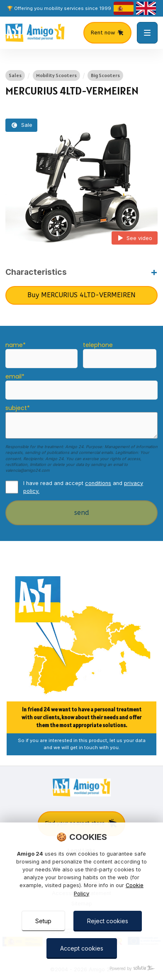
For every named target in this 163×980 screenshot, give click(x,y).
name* (16, 345)
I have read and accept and (83, 487)
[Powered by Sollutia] (81, 969)
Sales (15, 75)
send (82, 513)
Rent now (107, 33)
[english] (146, 8)
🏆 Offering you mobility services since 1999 (59, 8)
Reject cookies (108, 921)
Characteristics (36, 272)
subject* (18, 408)
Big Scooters (105, 75)
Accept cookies (82, 948)
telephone (98, 345)
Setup (43, 921)
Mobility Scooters (56, 75)
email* (15, 376)
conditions (98, 483)
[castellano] (124, 8)
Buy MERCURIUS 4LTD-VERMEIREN (81, 295)
